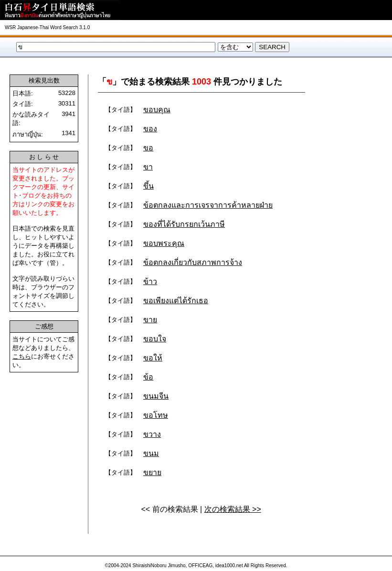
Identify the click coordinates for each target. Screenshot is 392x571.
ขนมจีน (156, 396)
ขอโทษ (156, 415)
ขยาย (152, 472)
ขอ (148, 148)
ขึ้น (148, 186)
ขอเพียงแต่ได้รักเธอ (176, 301)
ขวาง (152, 434)
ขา (148, 167)
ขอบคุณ (157, 110)
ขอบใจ (155, 339)
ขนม (151, 453)
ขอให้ (153, 358)
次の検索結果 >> (233, 509)
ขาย (150, 320)
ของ (150, 129)
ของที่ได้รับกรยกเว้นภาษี (184, 224)
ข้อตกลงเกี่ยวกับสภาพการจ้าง (193, 262)
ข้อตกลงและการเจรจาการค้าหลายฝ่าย (208, 205)
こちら (22, 356)
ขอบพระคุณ (164, 243)
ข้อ (148, 377)
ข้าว (150, 281)
